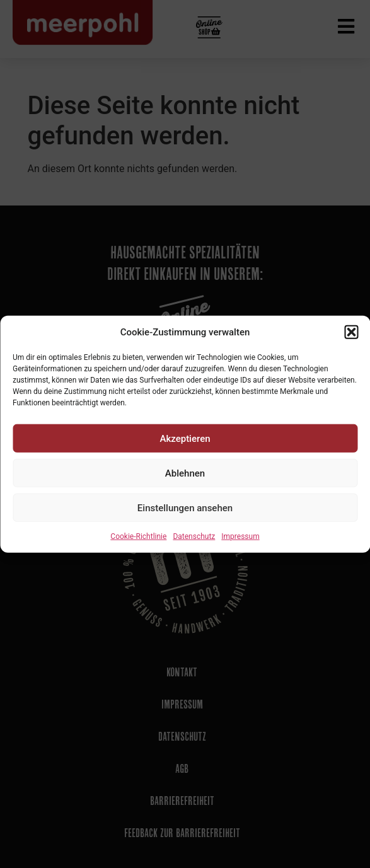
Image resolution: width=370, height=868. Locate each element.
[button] (351, 332)
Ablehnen (185, 473)
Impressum (240, 536)
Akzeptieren (185, 438)
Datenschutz (194, 536)
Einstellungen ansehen (185, 507)
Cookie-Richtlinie (138, 536)
